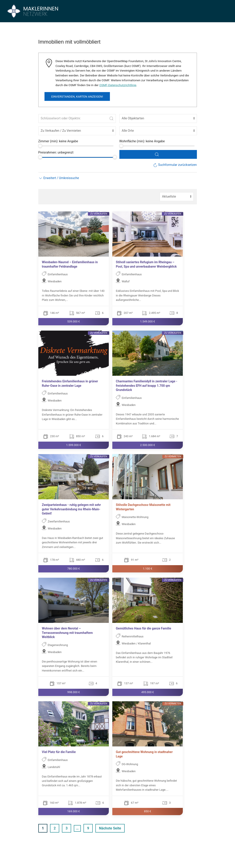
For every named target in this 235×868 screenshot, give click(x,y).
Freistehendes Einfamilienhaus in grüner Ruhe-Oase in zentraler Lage (70, 383)
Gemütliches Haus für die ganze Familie (143, 628)
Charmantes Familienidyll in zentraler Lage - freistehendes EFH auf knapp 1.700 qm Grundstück (147, 386)
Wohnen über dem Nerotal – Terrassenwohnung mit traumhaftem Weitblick (67, 633)
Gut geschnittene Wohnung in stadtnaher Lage (144, 754)
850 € (148, 811)
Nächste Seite (110, 828)
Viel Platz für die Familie (59, 752)
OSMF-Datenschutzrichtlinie (118, 85)
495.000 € (147, 692)
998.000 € (73, 692)
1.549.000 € (147, 321)
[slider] (40, 146)
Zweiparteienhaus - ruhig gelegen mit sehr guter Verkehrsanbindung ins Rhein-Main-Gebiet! (71, 509)
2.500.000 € (147, 445)
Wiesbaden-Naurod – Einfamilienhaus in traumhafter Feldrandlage (70, 264)
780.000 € (73, 569)
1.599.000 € (73, 445)
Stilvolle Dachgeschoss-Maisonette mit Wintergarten (143, 507)
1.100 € (147, 569)
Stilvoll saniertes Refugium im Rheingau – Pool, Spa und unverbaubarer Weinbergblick (146, 264)
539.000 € (73, 321)
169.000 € (73, 811)
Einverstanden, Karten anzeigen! (77, 96)
